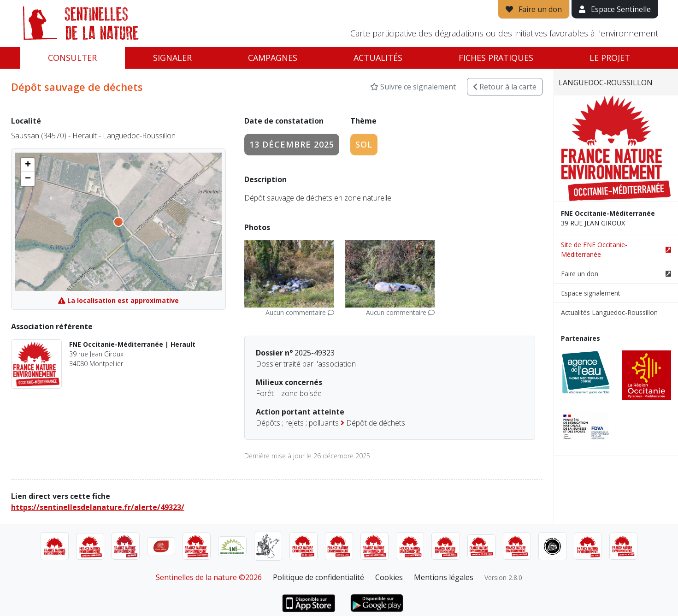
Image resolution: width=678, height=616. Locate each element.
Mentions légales (444, 577)
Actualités (378, 58)
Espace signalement (591, 293)
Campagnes (273, 58)
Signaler (172, 58)
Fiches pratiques (496, 58)
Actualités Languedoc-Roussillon (609, 312)
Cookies (389, 577)
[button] (28, 165)
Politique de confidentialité (318, 577)
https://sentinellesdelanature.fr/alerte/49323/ (98, 507)
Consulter (72, 58)
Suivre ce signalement (413, 87)
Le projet (610, 58)
